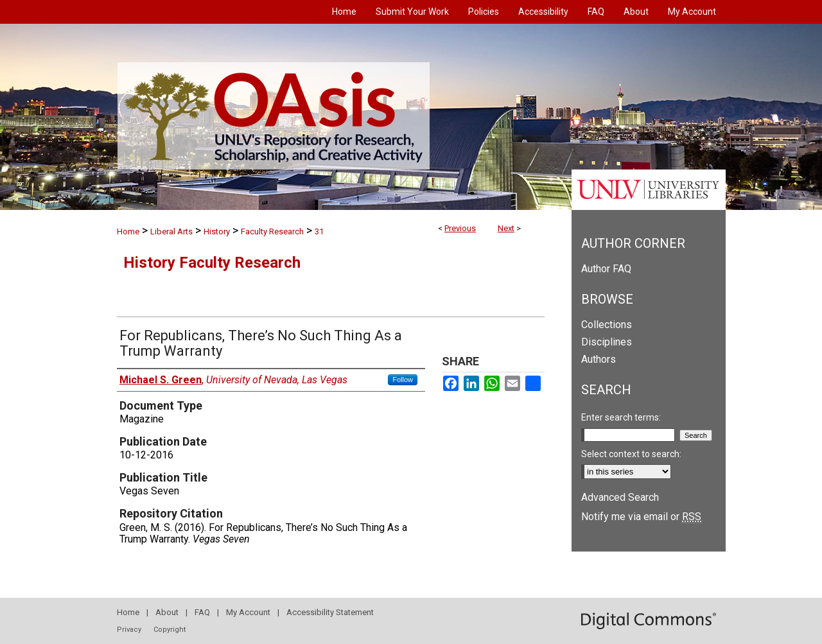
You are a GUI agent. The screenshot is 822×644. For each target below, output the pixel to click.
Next (506, 228)
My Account (248, 612)
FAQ (202, 612)
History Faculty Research (212, 263)
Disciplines (607, 342)
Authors (599, 359)
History (217, 231)
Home (128, 231)
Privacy (129, 630)
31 (319, 231)
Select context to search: (631, 454)
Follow (403, 379)
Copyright (170, 630)
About (167, 612)
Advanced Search (620, 497)
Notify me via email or (641, 517)
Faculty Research (272, 231)
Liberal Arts (171, 231)
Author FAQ (606, 269)
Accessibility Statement (330, 612)
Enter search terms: (621, 417)
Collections (607, 325)
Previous (460, 228)
